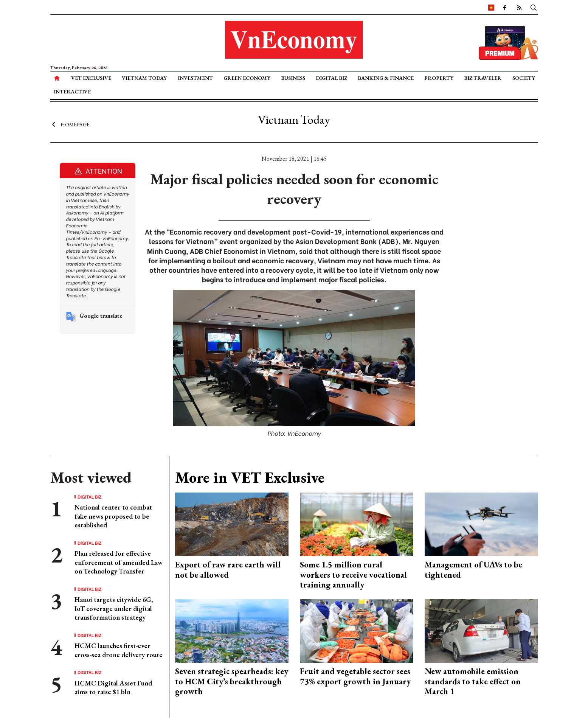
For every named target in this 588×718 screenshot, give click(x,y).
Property (439, 78)
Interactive (72, 92)
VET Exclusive (91, 78)
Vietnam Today (144, 78)
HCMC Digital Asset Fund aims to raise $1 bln (113, 687)
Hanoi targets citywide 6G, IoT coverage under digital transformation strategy (114, 608)
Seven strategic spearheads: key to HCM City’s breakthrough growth (232, 681)
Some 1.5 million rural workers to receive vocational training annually (353, 575)
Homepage (70, 124)
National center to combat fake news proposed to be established (113, 516)
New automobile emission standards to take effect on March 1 (473, 681)
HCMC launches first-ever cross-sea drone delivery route (119, 650)
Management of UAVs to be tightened (473, 570)
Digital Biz (331, 78)
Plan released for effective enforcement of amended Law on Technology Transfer (119, 562)
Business (293, 78)
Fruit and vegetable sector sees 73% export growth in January (355, 676)
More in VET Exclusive (250, 477)
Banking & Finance (386, 78)
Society (524, 78)
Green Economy (247, 78)
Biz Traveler (483, 78)
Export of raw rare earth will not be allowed (228, 570)
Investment (195, 78)
